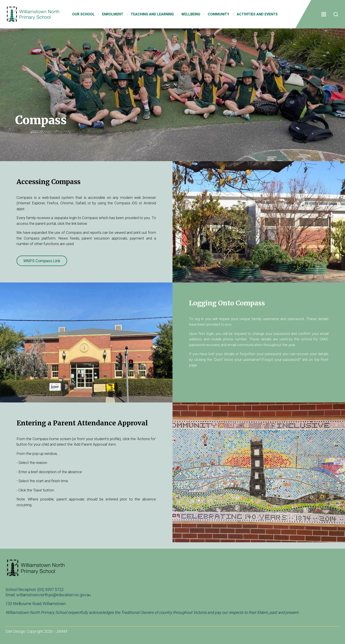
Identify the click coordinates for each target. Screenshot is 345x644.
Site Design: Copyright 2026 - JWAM (36, 631)
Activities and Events (255, 15)
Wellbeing (188, 15)
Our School (81, 15)
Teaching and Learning (150, 15)
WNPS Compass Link (42, 261)
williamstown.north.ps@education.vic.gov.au (53, 595)
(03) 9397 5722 (50, 590)
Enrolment (110, 15)
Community (216, 15)
